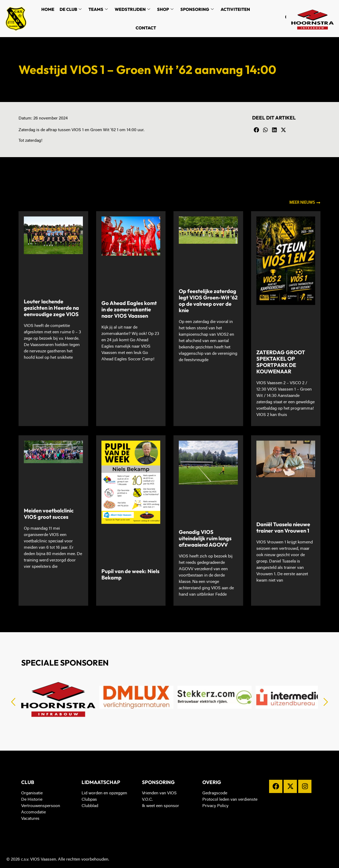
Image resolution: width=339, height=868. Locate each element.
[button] (257, 130)
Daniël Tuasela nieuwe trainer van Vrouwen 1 (283, 527)
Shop (165, 9)
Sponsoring (197, 9)
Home (48, 9)
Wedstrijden (132, 9)
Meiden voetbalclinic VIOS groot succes (49, 514)
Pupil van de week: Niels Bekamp (130, 574)
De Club (71, 9)
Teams (98, 9)
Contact (146, 28)
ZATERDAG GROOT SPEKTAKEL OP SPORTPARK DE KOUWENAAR (281, 362)
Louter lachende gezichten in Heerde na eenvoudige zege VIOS (51, 308)
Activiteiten (235, 9)
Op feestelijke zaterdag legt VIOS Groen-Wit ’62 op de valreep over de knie (208, 301)
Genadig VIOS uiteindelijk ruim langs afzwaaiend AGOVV (205, 538)
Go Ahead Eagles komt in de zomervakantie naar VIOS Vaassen (129, 309)
